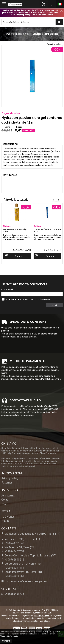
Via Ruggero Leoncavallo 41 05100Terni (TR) (31, 534)
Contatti (6, 500)
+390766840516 (14, 560)
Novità (5, 521)
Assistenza (8, 496)
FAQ (4, 504)
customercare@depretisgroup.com (24, 581)
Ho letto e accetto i (13, 299)
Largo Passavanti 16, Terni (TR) (22, 572)
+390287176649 (13, 594)
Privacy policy (10, 478)
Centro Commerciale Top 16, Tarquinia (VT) (29, 556)
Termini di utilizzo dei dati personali (37, 299)
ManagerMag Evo (43, 613)
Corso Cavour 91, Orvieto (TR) (21, 564)
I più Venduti (9, 517)
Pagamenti (8, 483)
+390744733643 (14, 543)
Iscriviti (54, 305)
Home (7, 34)
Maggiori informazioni (10, 636)
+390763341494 (14, 568)
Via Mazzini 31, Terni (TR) (18, 547)
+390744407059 (14, 551)
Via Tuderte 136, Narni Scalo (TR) (23, 539)
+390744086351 (14, 576)
